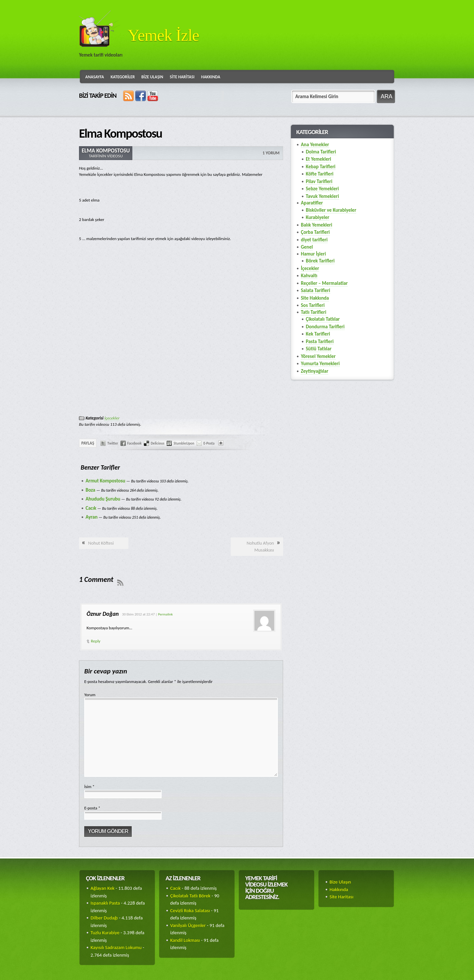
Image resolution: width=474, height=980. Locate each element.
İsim (89, 787)
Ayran (92, 517)
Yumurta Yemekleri (320, 364)
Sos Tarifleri (313, 305)
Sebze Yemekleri (322, 189)
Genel (307, 247)
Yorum (90, 695)
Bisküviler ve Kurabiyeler (331, 210)
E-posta (92, 808)
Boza (91, 490)
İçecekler (112, 418)
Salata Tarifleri (316, 290)
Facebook (134, 443)
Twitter (113, 443)
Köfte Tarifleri (320, 174)
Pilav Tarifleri (319, 181)
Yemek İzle (163, 35)
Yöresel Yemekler (318, 356)
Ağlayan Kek (103, 888)
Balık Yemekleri (316, 225)
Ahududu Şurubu (103, 499)
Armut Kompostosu (105, 481)
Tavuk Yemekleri (322, 196)
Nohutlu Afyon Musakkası (260, 547)
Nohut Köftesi (101, 543)
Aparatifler (312, 203)
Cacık (91, 508)
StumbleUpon (184, 443)
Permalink (165, 614)
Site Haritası (182, 77)
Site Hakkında (315, 298)
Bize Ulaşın (152, 77)
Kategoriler (123, 77)
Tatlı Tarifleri (314, 312)
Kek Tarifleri (318, 334)
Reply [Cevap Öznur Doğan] (96, 641)
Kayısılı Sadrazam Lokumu (116, 947)
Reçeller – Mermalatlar (324, 283)
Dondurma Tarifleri (325, 327)
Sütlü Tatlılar (319, 349)
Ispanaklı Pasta (105, 903)
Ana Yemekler (315, 145)
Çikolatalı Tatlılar (323, 319)
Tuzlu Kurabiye (105, 933)
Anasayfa (95, 77)
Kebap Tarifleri (321, 167)
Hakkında (211, 77)
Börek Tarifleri (320, 261)
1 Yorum (271, 153)
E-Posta (209, 443)
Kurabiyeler (317, 217)
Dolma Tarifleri (321, 152)
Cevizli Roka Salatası (190, 911)
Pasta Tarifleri (320, 341)
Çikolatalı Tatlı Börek (190, 896)
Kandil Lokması (185, 940)
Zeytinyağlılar (315, 371)
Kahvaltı (309, 276)
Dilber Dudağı (104, 918)
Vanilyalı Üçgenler (188, 925)
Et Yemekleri (318, 159)
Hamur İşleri (313, 254)
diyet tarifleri (314, 240)
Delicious (158, 443)
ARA (386, 96)
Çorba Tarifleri (315, 232)
